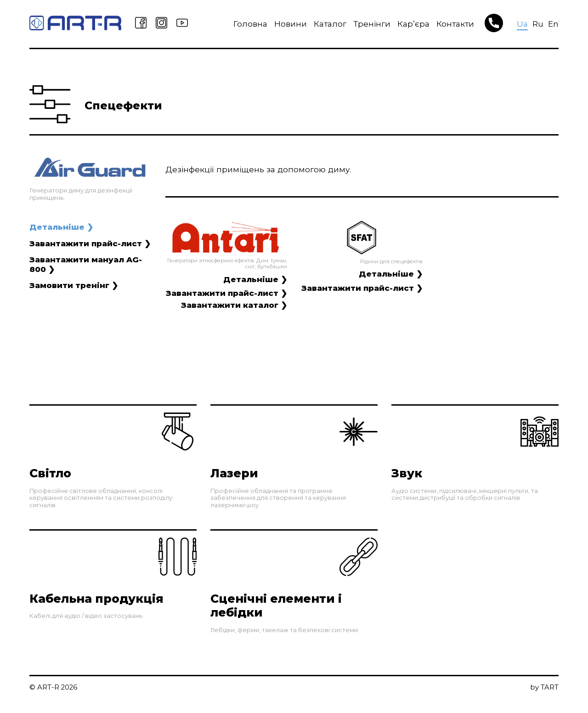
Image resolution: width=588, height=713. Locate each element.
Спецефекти (126, 106)
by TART (544, 694)
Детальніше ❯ (61, 227)
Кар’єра (410, 24)
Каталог (327, 24)
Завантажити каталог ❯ (234, 305)
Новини (287, 24)
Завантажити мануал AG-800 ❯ (86, 265)
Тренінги (369, 24)
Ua (522, 24)
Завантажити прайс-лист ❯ (90, 243)
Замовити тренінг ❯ (74, 286)
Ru (538, 24)
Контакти (452, 24)
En (553, 24)
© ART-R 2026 (54, 694)
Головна (247, 24)
